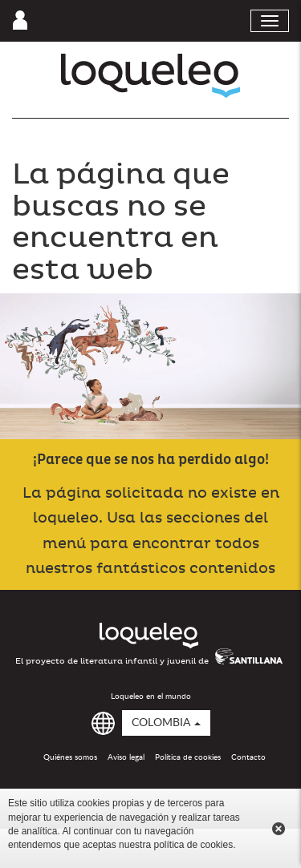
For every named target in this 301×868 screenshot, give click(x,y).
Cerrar (279, 829)
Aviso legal (126, 757)
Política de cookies (188, 757)
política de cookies (193, 845)
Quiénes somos (70, 757)
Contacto (248, 757)
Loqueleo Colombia (150, 76)
